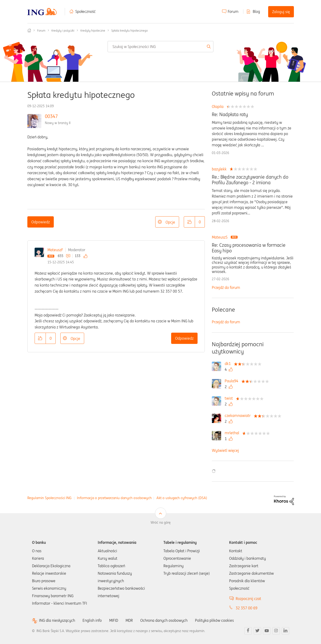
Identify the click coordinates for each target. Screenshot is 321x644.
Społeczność (85, 11)
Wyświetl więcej (225, 450)
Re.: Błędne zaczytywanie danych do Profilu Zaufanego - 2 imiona (250, 180)
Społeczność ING (29, 30)
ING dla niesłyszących (57, 620)
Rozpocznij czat (248, 599)
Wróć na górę (161, 523)
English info (92, 620)
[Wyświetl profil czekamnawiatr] (239, 416)
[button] (189, 222)
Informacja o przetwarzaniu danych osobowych (114, 498)
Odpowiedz (41, 222)
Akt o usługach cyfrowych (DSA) (182, 498)
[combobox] (160, 47)
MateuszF (55, 250)
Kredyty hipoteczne (93, 31)
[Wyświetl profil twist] (230, 398)
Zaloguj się (281, 12)
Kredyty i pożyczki (63, 31)
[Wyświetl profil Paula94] (233, 381)
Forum (233, 11)
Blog (256, 11)
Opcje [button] (170, 222)
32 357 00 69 (247, 608)
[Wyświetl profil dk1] (229, 364)
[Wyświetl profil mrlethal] (233, 433)
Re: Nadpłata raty (230, 114)
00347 (51, 116)
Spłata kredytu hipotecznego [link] (130, 31)
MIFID (114, 620)
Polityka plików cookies (214, 620)
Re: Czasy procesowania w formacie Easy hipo (249, 248)
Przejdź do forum (226, 287)
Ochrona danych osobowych (164, 620)
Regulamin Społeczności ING (49, 498)
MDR (129, 620)
